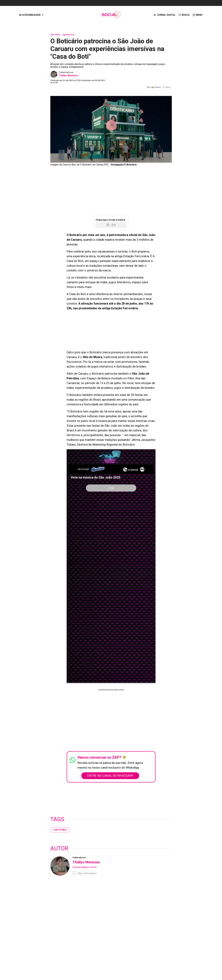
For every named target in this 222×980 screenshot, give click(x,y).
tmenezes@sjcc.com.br (85, 867)
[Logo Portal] (111, 15)
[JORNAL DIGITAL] (165, 15)
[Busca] (184, 15)
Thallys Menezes (68, 75)
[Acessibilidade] (31, 15)
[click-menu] (197, 15)
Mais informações (87, 873)
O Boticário (60, 830)
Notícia (68, 35)
